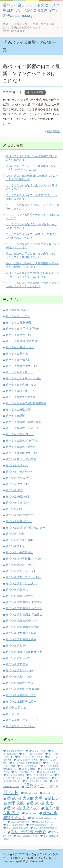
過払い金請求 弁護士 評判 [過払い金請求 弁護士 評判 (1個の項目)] (17, 828)
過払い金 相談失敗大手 (20, 515)
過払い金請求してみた (19, 677)
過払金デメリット (17, 714)
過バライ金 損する (17, 354)
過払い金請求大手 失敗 (20, 683)
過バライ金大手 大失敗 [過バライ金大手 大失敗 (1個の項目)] (27, 760)
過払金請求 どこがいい (21, 726)
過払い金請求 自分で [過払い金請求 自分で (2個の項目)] (28, 832)
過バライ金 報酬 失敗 (19, 322)
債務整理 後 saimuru (18, 310)
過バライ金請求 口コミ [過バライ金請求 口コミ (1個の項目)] (39, 778)
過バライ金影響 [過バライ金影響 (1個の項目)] (28, 769)
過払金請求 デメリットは (22, 720)
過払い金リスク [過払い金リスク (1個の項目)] (49, 793)
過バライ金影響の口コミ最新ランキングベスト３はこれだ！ (31, 73)
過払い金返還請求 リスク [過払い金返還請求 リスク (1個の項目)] (27, 836)
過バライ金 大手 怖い (20, 335)
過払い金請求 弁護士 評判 (21, 621)
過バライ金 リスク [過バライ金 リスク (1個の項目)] (37, 751)
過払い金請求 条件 (17, 646)
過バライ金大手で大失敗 (21, 397)
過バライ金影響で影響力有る (23, 422)
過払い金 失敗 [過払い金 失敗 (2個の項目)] (41, 803)
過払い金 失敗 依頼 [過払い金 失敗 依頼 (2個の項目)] (23, 808)
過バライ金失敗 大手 (18, 409)
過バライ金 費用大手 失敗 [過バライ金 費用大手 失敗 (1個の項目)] (36, 781)
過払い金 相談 (14, 509)
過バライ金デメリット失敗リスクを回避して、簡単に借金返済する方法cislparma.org (31, 10)
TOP (28, 28)
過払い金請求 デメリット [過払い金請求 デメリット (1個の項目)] (46, 822)
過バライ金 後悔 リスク (20, 347)
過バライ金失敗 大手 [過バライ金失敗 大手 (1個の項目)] (29, 766)
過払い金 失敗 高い (17, 503)
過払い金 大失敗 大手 (19, 478)
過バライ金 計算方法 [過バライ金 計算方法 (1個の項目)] (15, 775)
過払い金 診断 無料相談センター (25, 528)
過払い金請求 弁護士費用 (21, 639)
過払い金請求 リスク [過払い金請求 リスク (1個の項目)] (15, 825)
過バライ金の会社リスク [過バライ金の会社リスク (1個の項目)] (33, 754)
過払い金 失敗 (14, 490)
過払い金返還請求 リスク (21, 695)
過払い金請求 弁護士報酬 (21, 633)
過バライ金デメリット (19, 372)
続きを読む (54, 131)
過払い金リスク (15, 546)
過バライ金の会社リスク (21, 391)
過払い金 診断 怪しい (19, 521)
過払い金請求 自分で (18, 658)
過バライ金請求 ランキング (22, 428)
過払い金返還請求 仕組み (21, 702)
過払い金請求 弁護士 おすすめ (24, 602)
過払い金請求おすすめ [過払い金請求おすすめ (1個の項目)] (20, 822)
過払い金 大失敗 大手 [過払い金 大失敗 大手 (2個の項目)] (24, 798)
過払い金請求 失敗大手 (20, 596)
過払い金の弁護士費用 (19, 540)
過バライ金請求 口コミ (20, 434)
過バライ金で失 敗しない (21, 385)
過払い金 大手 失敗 (17, 484)
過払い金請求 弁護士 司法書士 (24, 615)
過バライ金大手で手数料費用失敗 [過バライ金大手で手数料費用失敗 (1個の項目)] (27, 763)
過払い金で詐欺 (15, 534)
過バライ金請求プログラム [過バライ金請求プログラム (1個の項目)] (41, 775)
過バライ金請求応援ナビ (21, 447)
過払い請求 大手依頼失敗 (21, 459)
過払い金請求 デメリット (21, 571)
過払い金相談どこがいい (21, 565)
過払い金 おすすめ (17, 465)
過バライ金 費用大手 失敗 (21, 366)
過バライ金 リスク (18, 316)
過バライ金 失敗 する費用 (21, 341)
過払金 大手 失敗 (16, 708)
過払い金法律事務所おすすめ (23, 559)
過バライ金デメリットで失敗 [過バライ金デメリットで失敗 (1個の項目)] (30, 757)
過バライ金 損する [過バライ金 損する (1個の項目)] (48, 772)
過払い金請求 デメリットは (23, 577)
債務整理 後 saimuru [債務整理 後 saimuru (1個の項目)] (15, 751)
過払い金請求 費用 (17, 664)
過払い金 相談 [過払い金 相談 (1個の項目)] (31, 813)
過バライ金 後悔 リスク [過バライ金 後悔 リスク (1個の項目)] (24, 772)
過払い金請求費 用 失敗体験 (23, 689)
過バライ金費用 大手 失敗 (21, 453)
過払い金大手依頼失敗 (19, 552)
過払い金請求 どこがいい (22, 583)
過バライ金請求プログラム (22, 441)
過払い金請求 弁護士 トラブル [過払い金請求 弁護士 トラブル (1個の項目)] (42, 825)
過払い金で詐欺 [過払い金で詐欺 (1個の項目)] (31, 793)
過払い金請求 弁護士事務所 (22, 627)
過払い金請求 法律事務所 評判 (24, 652)
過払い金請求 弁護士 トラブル (24, 608)
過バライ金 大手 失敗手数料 (23, 329)
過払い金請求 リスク (18, 590)
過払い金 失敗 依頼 (17, 496)
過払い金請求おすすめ (19, 670)
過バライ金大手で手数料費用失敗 (26, 403)
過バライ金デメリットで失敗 (23, 378)
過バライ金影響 (35, 92)
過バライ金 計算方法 (18, 360)
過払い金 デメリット (19, 472)
